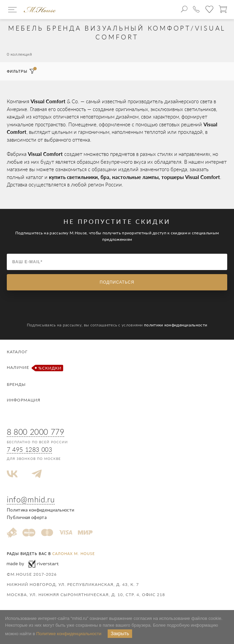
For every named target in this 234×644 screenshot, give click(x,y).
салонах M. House (74, 553)
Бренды (16, 384)
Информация (24, 400)
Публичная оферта (27, 517)
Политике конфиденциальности (69, 634)
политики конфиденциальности (176, 325)
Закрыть (120, 633)
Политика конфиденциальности (40, 510)
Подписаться (117, 282)
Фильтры (21, 71)
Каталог (17, 352)
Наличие (34, 368)
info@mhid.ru (31, 499)
